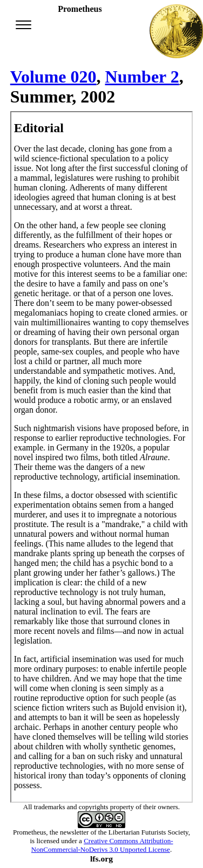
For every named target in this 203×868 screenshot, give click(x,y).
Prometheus (29, 832)
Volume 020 (53, 77)
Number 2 (142, 77)
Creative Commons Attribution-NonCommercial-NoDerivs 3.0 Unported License (102, 845)
